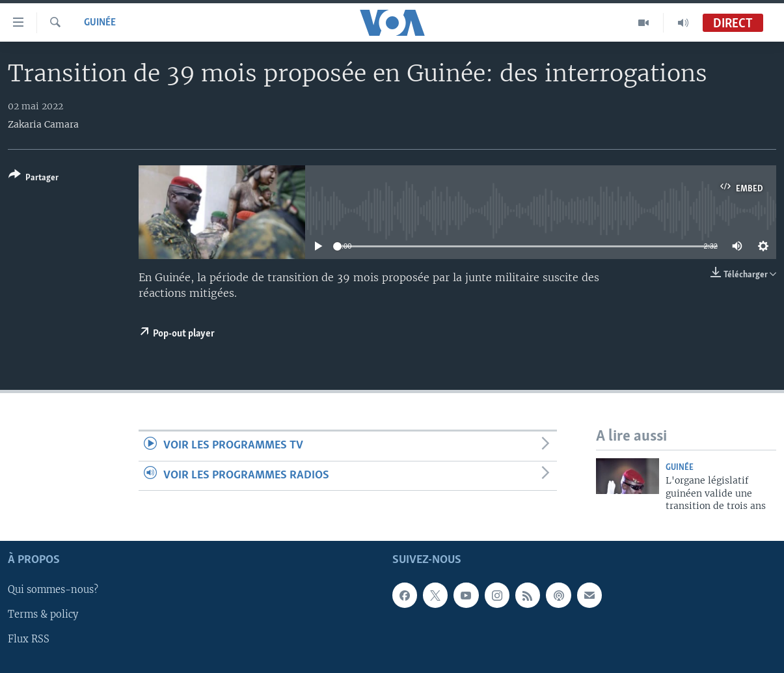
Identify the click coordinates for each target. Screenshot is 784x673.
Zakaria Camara (43, 124)
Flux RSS (29, 640)
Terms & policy (43, 615)
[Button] (34, 179)
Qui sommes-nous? (53, 590)
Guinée (100, 23)
